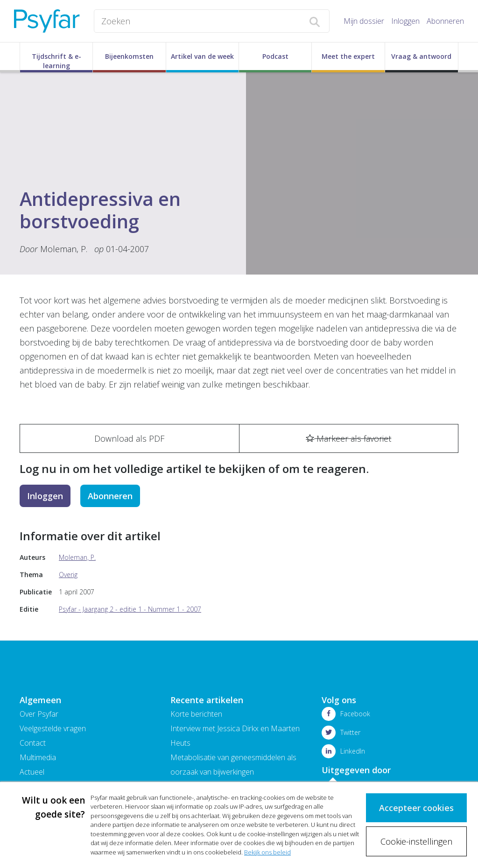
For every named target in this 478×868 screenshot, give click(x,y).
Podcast (275, 56)
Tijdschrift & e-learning (56, 61)
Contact (33, 743)
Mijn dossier (364, 21)
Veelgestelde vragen (53, 728)
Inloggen (405, 21)
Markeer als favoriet (348, 438)
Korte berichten (196, 714)
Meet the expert (348, 56)
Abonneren (445, 21)
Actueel (32, 772)
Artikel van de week (202, 56)
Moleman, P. (65, 249)
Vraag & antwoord (421, 56)
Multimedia (38, 757)
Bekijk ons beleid (267, 852)
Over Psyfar (39, 714)
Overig (68, 575)
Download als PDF (129, 438)
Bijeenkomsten (129, 56)
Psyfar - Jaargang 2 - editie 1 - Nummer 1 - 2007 (130, 609)
